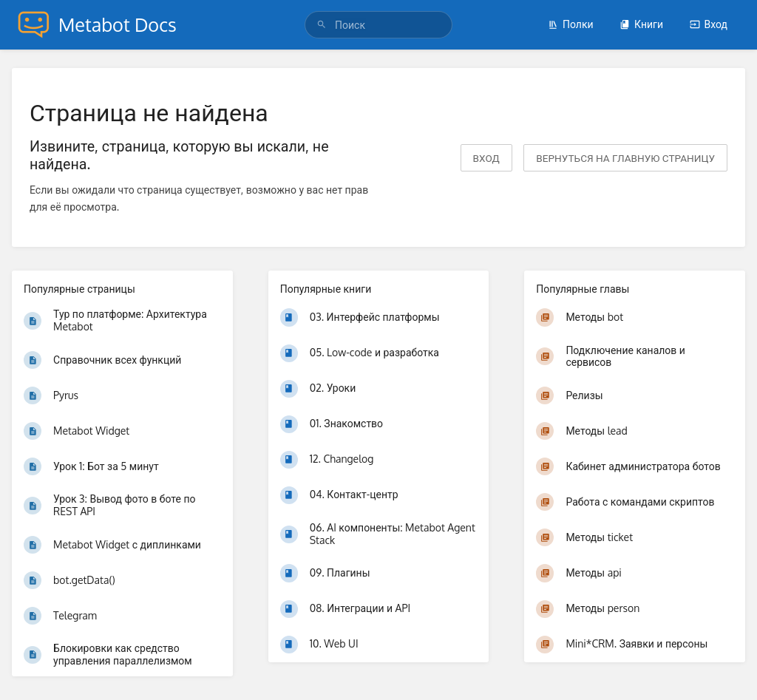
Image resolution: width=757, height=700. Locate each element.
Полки (571, 24)
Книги (641, 24)
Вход (709, 24)
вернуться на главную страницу (625, 158)
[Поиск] (324, 25)
